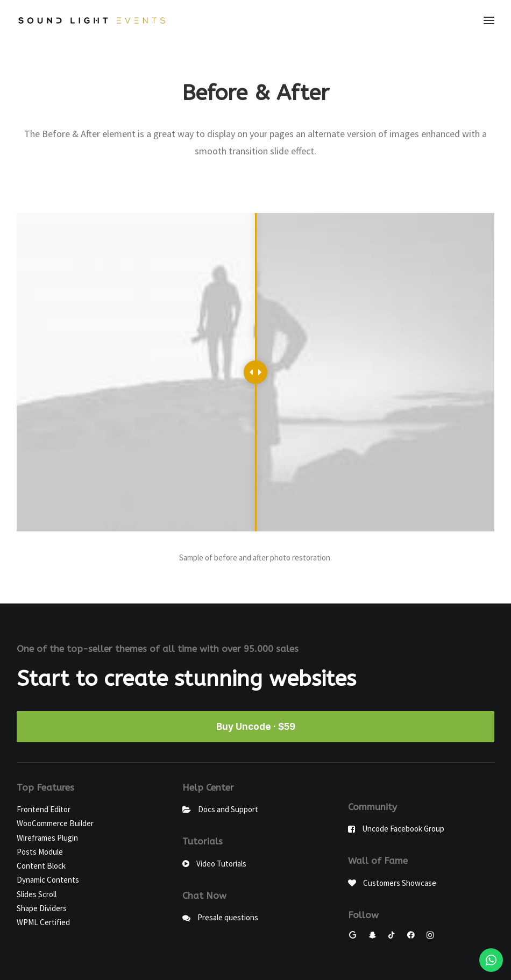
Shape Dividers (42, 908)
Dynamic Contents (48, 880)
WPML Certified (43, 922)
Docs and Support (228, 809)
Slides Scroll (37, 894)
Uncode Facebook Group (403, 829)
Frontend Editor (44, 809)
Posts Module (40, 852)
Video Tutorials (221, 864)
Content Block (41, 866)
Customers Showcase (400, 883)
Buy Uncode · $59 (256, 727)
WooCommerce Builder (55, 823)
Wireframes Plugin (47, 838)
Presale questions (228, 917)
